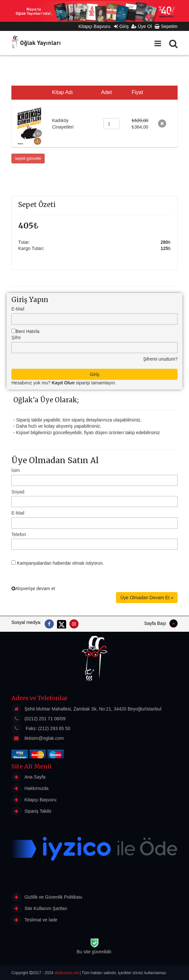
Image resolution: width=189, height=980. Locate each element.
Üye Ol (142, 26)
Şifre (16, 338)
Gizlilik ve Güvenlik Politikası (47, 897)
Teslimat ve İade (34, 920)
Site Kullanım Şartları (39, 908)
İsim (16, 470)
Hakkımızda (30, 788)
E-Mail (18, 309)
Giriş (121, 26)
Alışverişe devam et (33, 588)
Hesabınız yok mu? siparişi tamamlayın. (64, 383)
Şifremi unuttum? (160, 359)
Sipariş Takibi (31, 811)
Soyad (18, 492)
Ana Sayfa (29, 777)
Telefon (19, 534)
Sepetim (166, 26)
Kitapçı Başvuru (96, 26)
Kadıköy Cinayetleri (63, 124)
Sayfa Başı (161, 623)
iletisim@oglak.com (44, 738)
